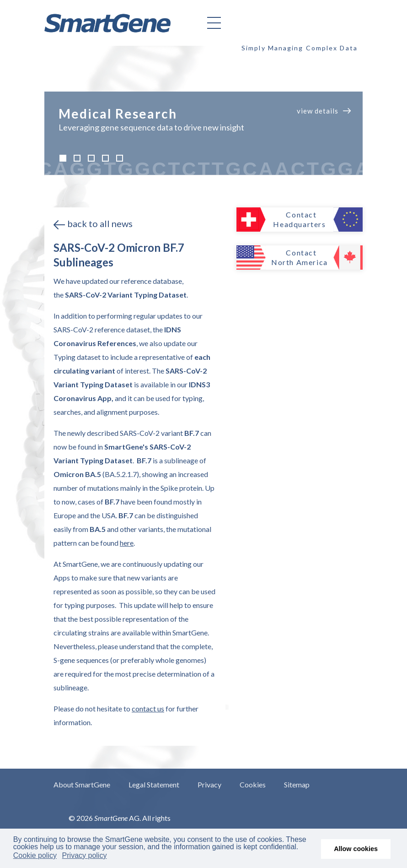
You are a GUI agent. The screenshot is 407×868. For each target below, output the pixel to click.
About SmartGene (82, 784)
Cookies (253, 784)
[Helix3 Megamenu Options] (214, 23)
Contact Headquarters (299, 219)
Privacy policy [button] (85, 855)
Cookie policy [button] (35, 855)
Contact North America (300, 257)
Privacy (209, 784)
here (127, 543)
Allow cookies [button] (356, 849)
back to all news (100, 223)
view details (318, 111)
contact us (148, 708)
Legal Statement (154, 784)
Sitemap (297, 784)
